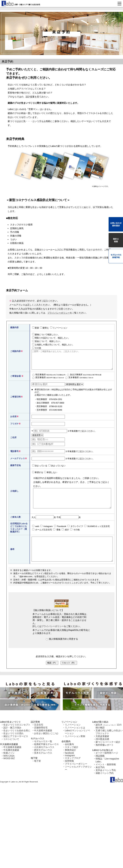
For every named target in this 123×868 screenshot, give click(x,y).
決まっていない (57, 469)
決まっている (40, 469)
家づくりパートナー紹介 (108, 754)
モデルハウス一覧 (43, 754)
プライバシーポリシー (59, 313)
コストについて (11, 752)
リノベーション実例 (75, 749)
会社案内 (69, 757)
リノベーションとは (75, 740)
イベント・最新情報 (106, 777)
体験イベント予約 (105, 786)
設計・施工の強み (12, 740)
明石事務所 (49, 379)
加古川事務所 (84, 379)
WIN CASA (9, 768)
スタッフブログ (73, 771)
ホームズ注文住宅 (42, 537)
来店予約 (100, 780)
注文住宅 (39, 737)
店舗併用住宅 (41, 740)
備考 (12, 559)
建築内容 (14, 327)
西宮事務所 (48, 381)
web (36, 534)
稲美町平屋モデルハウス (46, 757)
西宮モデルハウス (43, 763)
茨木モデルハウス (43, 765)
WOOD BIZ (9, 771)
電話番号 (14, 455)
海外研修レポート (105, 757)
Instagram (47, 534)
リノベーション (59, 328)
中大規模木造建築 (12, 760)
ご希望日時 (15, 401)
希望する (38, 476)
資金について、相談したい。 (47, 341)
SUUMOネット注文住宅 (97, 534)
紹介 (65, 537)
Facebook (60, 534)
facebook (69, 765)
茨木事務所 (79, 381)
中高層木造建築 (11, 763)
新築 (36, 328)
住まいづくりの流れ (13, 746)
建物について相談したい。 (46, 334)
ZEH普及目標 (102, 752)
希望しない (51, 476)
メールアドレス (18, 462)
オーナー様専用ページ (107, 765)
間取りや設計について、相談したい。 (51, 338)
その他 (37, 348)
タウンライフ (75, 534)
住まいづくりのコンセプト (17, 737)
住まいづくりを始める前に (17, 743)
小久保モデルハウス (44, 760)
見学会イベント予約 (106, 783)
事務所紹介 (70, 763)
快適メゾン (9, 765)
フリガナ (14, 428)
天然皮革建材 (102, 749)
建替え (44, 328)
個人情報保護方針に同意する (62, 651)
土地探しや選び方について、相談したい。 (53, 345)
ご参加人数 (15, 525)
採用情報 (69, 773)
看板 (57, 537)
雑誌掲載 (100, 768)
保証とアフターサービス (16, 749)
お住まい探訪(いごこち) (46, 746)
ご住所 (13, 441)
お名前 (13, 420)
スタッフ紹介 (72, 760)
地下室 (37, 773)
